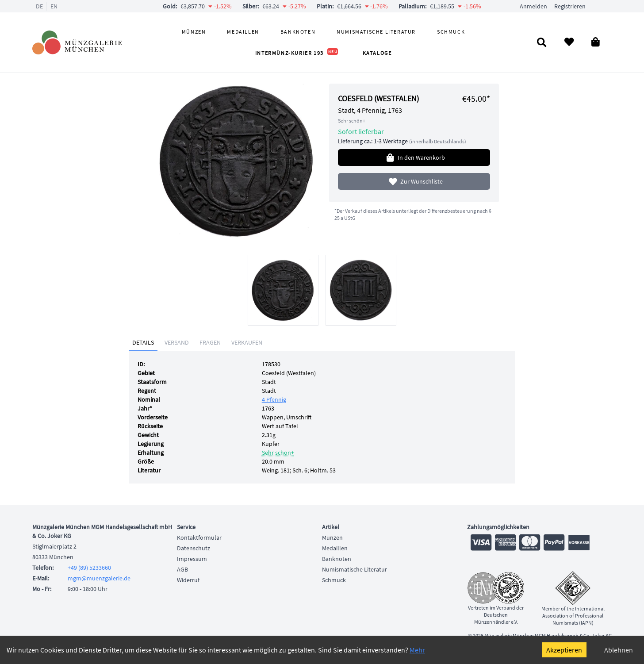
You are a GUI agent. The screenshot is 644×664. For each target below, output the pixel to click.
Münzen (194, 32)
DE (39, 6)
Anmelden (533, 6)
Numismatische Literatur (376, 32)
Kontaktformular (199, 537)
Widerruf (188, 580)
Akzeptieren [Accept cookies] (564, 650)
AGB (182, 569)
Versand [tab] (177, 342)
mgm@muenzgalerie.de (99, 578)
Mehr (417, 650)
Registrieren (570, 6)
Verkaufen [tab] (247, 342)
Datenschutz (194, 548)
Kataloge (377, 53)
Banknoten (298, 32)
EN (54, 6)
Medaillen (243, 32)
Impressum (192, 559)
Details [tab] (143, 342)
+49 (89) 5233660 (89, 568)
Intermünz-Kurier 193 (297, 53)
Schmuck (451, 32)
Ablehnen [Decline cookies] (619, 650)
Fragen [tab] (210, 342)
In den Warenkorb (414, 157)
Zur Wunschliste (414, 181)
